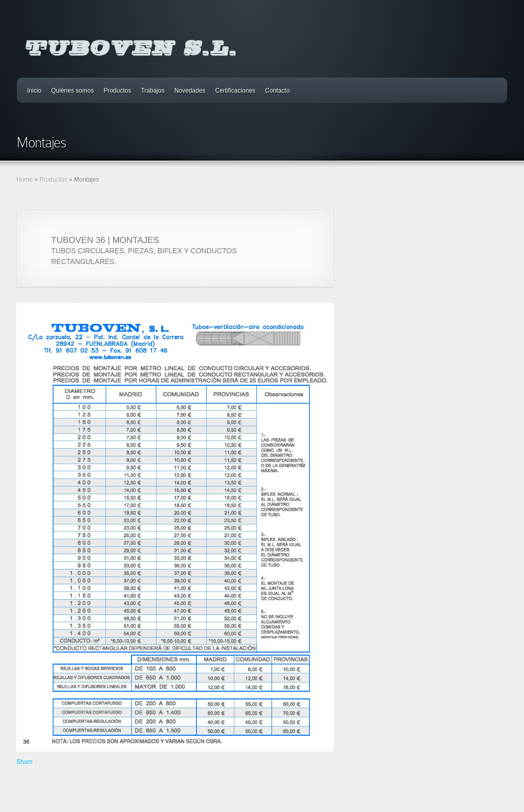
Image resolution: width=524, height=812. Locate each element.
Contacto (277, 91)
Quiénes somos (72, 91)
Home (25, 180)
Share (25, 762)
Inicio (34, 91)
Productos (117, 91)
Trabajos (152, 91)
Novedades (190, 91)
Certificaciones (235, 91)
